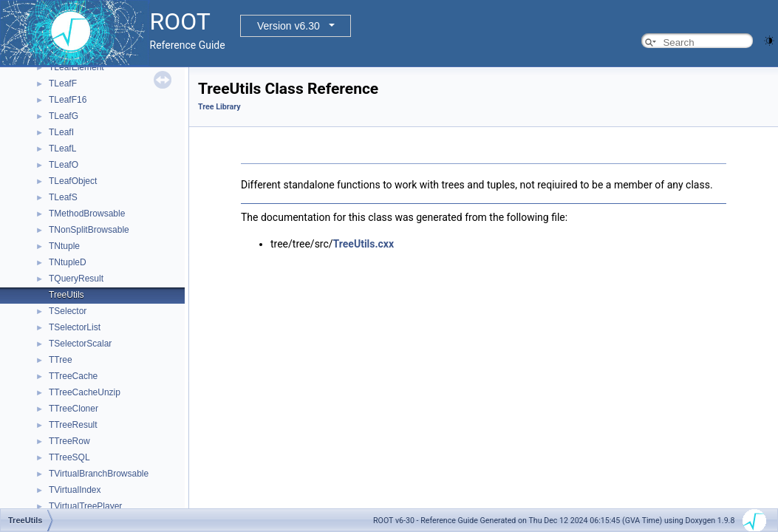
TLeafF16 (68, 100)
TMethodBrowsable (87, 214)
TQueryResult (76, 279)
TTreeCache (73, 376)
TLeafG (64, 116)
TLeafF (63, 83)
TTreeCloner (74, 409)
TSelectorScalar (80, 344)
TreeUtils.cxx (364, 244)
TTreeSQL (69, 457)
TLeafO (64, 165)
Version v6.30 (289, 26)
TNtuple (64, 246)
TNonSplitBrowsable (89, 230)
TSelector (68, 311)
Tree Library (219, 107)
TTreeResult (73, 425)
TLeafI (61, 132)
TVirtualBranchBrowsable (99, 474)
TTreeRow (69, 441)
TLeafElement (76, 67)
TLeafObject (73, 181)
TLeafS (63, 197)
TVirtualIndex (75, 490)
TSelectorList (75, 327)
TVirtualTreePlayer (85, 506)
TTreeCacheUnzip (85, 392)
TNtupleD (68, 262)
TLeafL (62, 149)
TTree (61, 360)
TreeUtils (66, 295)
